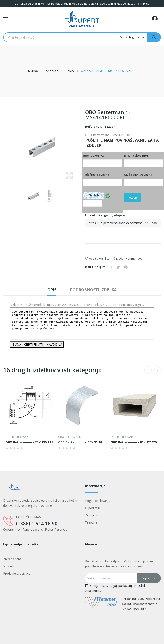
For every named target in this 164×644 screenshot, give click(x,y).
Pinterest (126, 267)
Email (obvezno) (143, 160)
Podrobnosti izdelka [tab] (93, 290)
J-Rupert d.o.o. (30, 529)
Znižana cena (12, 559)
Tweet (118, 267)
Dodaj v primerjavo (127, 259)
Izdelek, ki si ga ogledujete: (123, 220)
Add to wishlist (97, 258)
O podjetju (93, 508)
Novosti (9, 566)
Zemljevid (92, 515)
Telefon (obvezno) (102, 179)
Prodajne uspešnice (17, 573)
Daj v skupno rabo (111, 267)
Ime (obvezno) (102, 160)
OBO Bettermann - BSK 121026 (134, 442)
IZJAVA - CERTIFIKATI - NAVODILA (37, 344)
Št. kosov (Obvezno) (143, 179)
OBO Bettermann (17, 437)
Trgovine (91, 522)
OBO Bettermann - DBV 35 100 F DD (82, 442)
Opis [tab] (52, 290)
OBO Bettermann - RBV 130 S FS (29, 442)
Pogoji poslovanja (98, 501)
